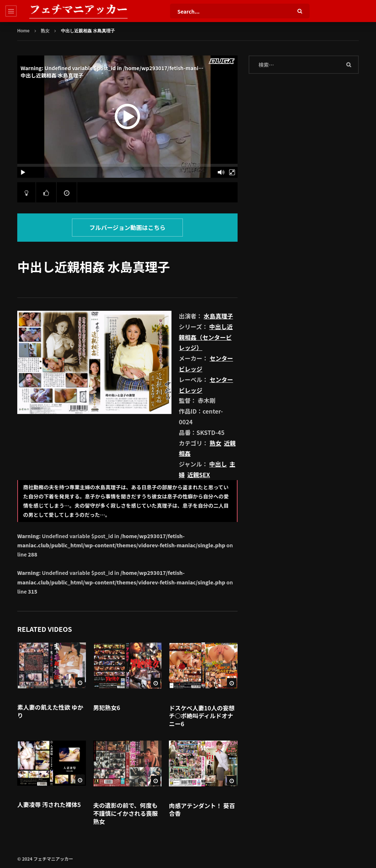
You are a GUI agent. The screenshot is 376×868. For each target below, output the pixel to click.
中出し (218, 464)
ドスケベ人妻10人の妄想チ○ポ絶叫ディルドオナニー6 (202, 716)
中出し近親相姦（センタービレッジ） (206, 337)
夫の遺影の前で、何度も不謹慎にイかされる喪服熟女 (126, 813)
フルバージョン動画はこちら (127, 227)
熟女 (45, 31)
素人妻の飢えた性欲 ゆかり (50, 711)
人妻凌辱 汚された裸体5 (49, 804)
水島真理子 (218, 316)
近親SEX (199, 475)
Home (23, 31)
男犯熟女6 (107, 707)
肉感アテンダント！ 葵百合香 (202, 810)
